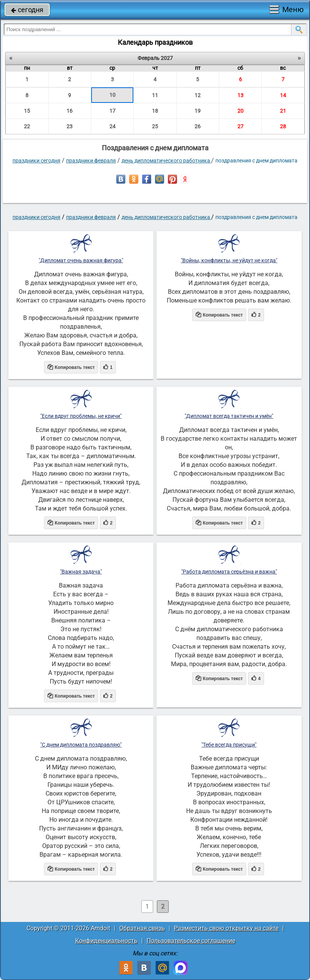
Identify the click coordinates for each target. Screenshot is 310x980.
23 (70, 126)
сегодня (27, 10)
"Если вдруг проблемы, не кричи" (81, 416)
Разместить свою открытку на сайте (226, 928)
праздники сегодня (36, 161)
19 (198, 111)
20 (240, 111)
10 (112, 95)
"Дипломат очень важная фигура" (81, 260)
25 (155, 126)
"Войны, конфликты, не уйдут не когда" (229, 260)
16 (70, 111)
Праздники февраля (91, 161)
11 (155, 95)
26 (198, 126)
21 (283, 111)
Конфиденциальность (106, 941)
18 (155, 111)
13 (240, 95)
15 (27, 111)
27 (240, 126)
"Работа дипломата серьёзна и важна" (229, 572)
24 (112, 126)
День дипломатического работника (166, 161)
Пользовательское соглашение (191, 941)
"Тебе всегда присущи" (229, 745)
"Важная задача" (81, 572)
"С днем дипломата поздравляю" (81, 745)
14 (283, 95)
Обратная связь (142, 928)
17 (112, 111)
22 (27, 126)
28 (283, 126)
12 (198, 95)
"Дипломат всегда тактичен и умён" (229, 416)
